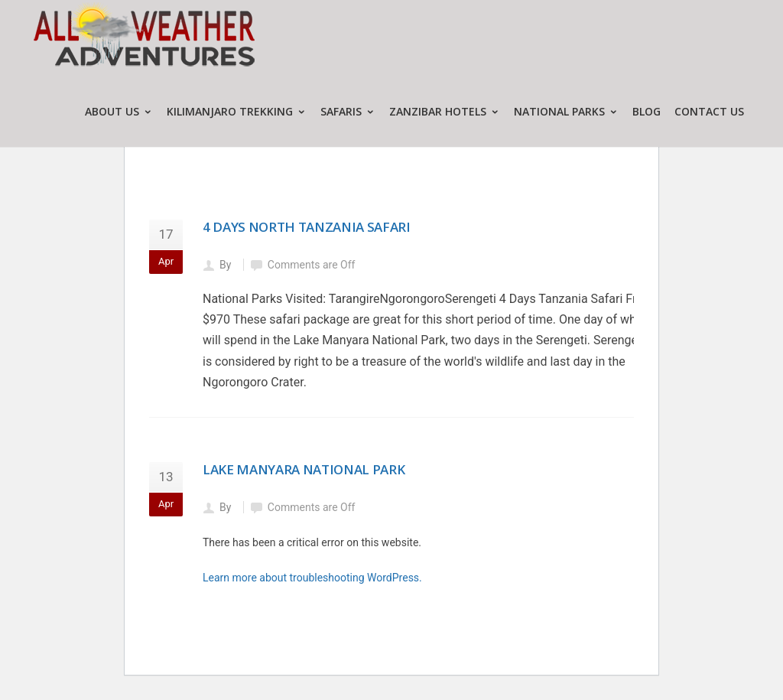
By (227, 265)
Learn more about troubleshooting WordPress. (312, 578)
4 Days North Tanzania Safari (306, 227)
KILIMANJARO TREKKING (237, 111)
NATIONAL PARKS (566, 111)
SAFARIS (348, 111)
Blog (647, 111)
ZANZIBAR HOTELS (445, 111)
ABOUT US (119, 111)
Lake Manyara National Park (304, 469)
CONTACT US (709, 111)
